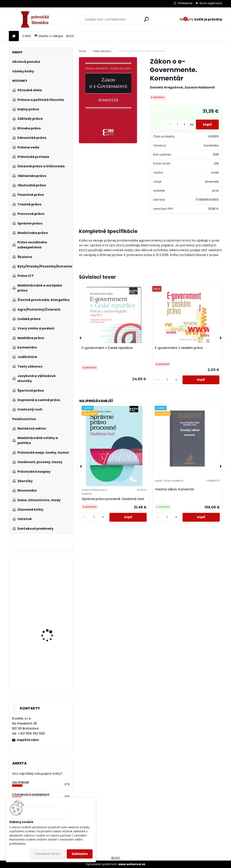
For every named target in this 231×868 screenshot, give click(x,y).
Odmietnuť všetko (48, 854)
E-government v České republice (107, 348)
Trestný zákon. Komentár (175, 489)
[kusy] (176, 125)
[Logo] (36, 19)
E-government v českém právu (179, 348)
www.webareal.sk (132, 864)
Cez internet (21, 782)
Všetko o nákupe (49, 36)
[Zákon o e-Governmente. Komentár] (108, 100)
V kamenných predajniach (31, 794)
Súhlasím (80, 854)
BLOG (70, 36)
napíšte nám (28, 740)
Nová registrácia (211, 3)
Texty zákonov (102, 51)
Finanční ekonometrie (50, 663)
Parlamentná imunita (50, 577)
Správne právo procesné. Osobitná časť (113, 499)
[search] (146, 19)
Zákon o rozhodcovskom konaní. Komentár (52, 633)
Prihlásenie (185, 3)
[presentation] (81, 338)
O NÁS (27, 36)
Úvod (82, 51)
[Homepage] (14, 36)
